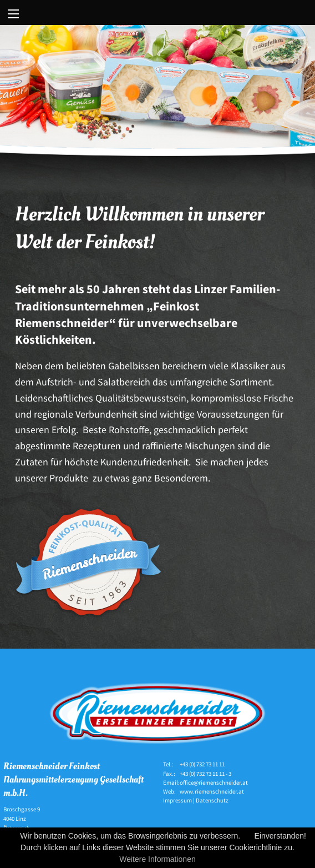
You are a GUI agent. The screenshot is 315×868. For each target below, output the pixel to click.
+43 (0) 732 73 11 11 (202, 764)
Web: (169, 791)
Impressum (177, 800)
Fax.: (169, 774)
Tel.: (168, 764)
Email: (171, 782)
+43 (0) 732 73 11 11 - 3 (205, 774)
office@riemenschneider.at (214, 782)
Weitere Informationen (157, 859)
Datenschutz (212, 800)
